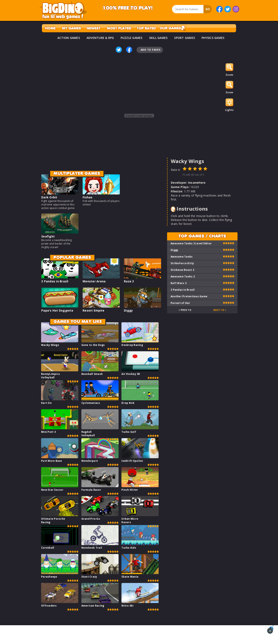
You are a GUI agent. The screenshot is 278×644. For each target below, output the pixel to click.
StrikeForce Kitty (182, 263)
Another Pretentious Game (189, 296)
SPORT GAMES (185, 38)
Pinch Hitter (130, 490)
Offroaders (49, 606)
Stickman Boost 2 (182, 270)
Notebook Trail (92, 548)
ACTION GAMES (69, 38)
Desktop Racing (132, 345)
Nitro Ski (127, 606)
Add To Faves (151, 50)
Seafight (48, 236)
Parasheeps (49, 577)
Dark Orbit (49, 197)
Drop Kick (128, 403)
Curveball (48, 548)
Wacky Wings (50, 345)
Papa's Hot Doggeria (57, 310)
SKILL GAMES (158, 38)
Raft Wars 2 (179, 283)
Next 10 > (220, 310)
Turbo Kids (129, 548)
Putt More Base (52, 461)
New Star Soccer (52, 490)
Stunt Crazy (89, 577)
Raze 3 (129, 281)
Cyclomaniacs (91, 403)
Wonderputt (90, 461)
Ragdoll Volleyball (88, 434)
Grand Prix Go (91, 519)
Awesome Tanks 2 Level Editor (191, 243)
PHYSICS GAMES (213, 38)
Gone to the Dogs (93, 345)
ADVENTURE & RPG (100, 38)
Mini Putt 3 (48, 432)
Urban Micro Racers (130, 520)
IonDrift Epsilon (132, 461)
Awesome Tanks (182, 257)
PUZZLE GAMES (132, 38)
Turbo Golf (129, 432)
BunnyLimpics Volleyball (50, 376)
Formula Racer (91, 490)
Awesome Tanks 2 (183, 276)
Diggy (128, 310)
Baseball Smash (92, 374)
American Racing (93, 606)
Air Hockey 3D (131, 374)
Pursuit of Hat (180, 303)
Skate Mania (130, 577)
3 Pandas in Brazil (55, 281)
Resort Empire (93, 310)
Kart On (46, 403)
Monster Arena (94, 281)
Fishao (88, 197)
